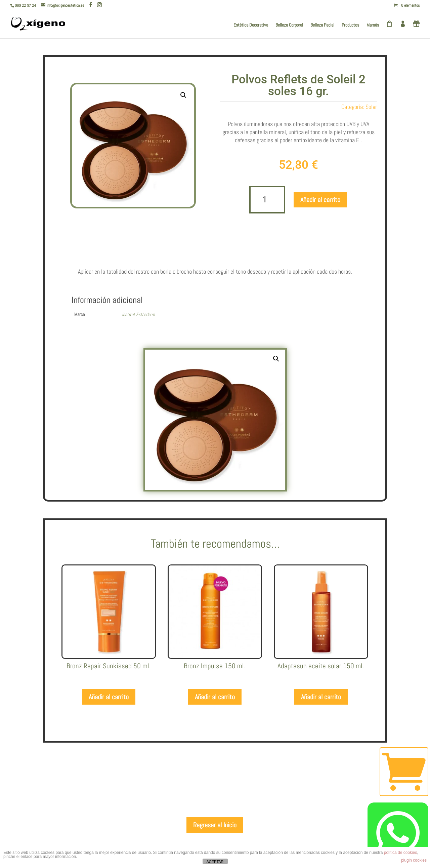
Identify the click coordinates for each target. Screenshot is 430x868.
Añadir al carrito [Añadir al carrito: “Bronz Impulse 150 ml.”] (215, 697)
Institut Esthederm (138, 314)
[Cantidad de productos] (267, 200)
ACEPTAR (215, 862)
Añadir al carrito (320, 200)
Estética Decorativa (251, 25)
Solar (371, 107)
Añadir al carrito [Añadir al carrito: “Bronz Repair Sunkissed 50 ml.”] (109, 697)
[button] (183, 95)
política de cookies (401, 853)
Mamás (373, 25)
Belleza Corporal (289, 25)
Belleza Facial (322, 25)
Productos (350, 25)
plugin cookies (414, 860)
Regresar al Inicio (215, 825)
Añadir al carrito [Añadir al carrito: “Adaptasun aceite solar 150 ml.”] (321, 697)
